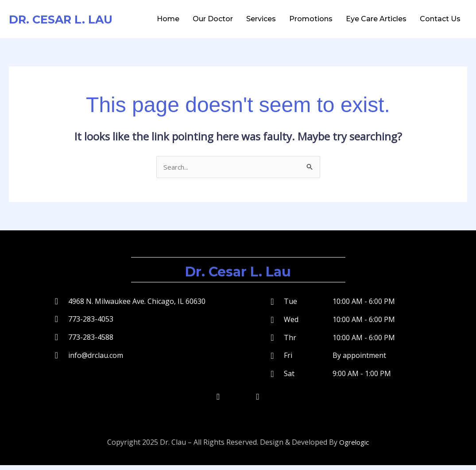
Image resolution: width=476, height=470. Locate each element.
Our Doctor (213, 19)
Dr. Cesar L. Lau (69, 19)
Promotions (311, 19)
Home (168, 19)
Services (261, 19)
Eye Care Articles (376, 19)
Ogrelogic (354, 447)
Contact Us (440, 19)
